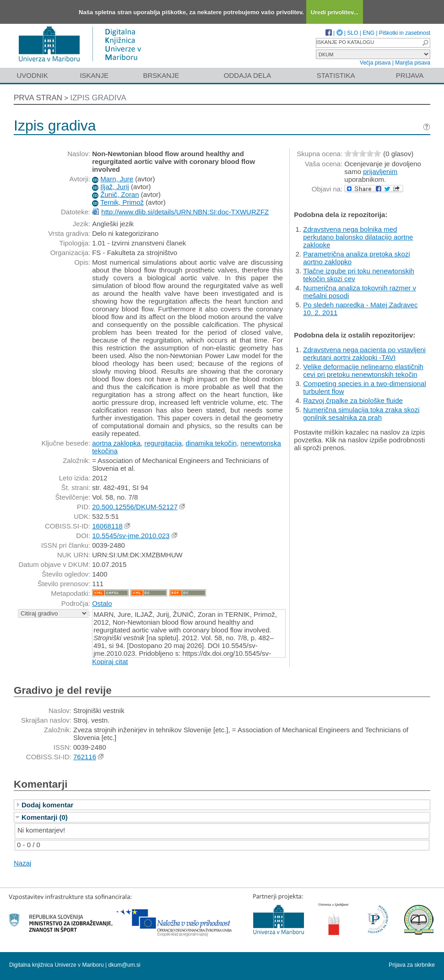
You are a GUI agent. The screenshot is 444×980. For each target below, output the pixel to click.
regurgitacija (163, 443)
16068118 (107, 526)
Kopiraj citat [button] (110, 661)
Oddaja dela (247, 75)
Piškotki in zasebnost (405, 33)
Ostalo (102, 603)
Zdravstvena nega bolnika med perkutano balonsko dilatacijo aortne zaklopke (358, 237)
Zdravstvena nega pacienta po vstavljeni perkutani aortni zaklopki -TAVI (364, 354)
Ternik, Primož (122, 202)
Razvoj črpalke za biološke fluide (353, 400)
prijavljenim (380, 171)
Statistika (336, 75)
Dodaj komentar (47, 805)
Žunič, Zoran (119, 194)
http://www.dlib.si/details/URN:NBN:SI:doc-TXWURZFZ (185, 212)
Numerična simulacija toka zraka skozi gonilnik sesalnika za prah (361, 414)
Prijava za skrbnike (412, 965)
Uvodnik (32, 75)
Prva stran (38, 98)
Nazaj (22, 863)
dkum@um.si (125, 965)
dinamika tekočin (211, 443)
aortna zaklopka (116, 443)
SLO (352, 33)
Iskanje (94, 75)
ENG (368, 33)
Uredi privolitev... (335, 12)
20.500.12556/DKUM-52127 (135, 507)
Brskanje (161, 75)
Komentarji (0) (45, 817)
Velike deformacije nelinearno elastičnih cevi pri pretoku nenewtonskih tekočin (363, 370)
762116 (85, 757)
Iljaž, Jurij (115, 187)
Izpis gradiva (98, 98)
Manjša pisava (413, 63)
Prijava (410, 75)
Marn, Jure (117, 179)
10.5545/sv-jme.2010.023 (131, 536)
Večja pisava (375, 63)
